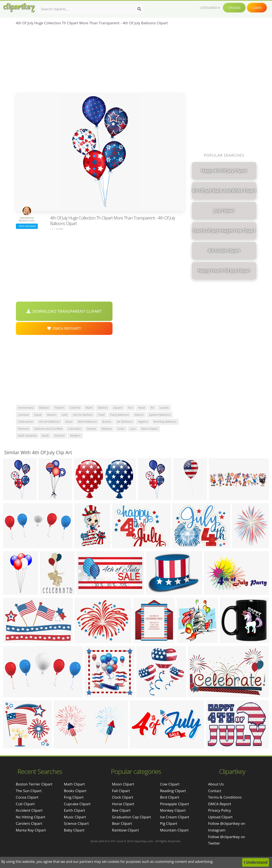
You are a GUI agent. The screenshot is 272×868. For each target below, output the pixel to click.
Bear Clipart (122, 823)
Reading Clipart (173, 791)
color (121, 429)
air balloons (125, 422)
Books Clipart (75, 791)
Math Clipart (74, 784)
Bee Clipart (121, 810)
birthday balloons (165, 422)
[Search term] (91, 9)
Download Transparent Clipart (64, 311)
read (142, 408)
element (24, 429)
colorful (75, 408)
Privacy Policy (220, 810)
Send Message (27, 226)
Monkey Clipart (173, 810)
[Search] (139, 9)
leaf (65, 415)
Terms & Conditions (225, 797)
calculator (75, 429)
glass (69, 422)
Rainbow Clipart (125, 830)
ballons (103, 408)
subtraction (26, 422)
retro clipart (149, 429)
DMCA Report (220, 804)
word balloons (87, 422)
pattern (59, 408)
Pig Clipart (169, 823)
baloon (52, 415)
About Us (216, 784)
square (118, 408)
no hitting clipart (31, 817)
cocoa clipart (27, 797)
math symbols (27, 436)
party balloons (119, 415)
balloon (44, 408)
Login (257, 8)
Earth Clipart (75, 810)
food (101, 415)
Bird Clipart (169, 797)
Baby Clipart (74, 830)
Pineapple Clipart (174, 804)
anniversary (26, 408)
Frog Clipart (74, 797)
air (152, 408)
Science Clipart (76, 823)
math (89, 408)
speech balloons (160, 415)
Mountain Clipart (174, 830)
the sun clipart (29, 791)
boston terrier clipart (34, 784)
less (133, 429)
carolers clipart (29, 823)
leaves (164, 408)
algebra (143, 422)
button (107, 422)
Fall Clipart (121, 791)
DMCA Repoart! (64, 328)
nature (139, 415)
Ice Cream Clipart (175, 817)
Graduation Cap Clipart (131, 817)
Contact (215, 791)
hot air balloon (83, 415)
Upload (234, 8)
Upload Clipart (220, 817)
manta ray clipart (31, 830)
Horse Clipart (123, 804)
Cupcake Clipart (77, 804)
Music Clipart (75, 817)
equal (38, 415)
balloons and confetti (48, 429)
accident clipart (29, 810)
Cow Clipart (170, 784)
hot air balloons (49, 422)
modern (75, 436)
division (59, 436)
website (107, 429)
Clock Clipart (122, 797)
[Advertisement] (100, 60)
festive (91, 429)
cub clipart (25, 804)
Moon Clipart (123, 784)
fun (130, 408)
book (45, 436)
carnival (24, 415)
